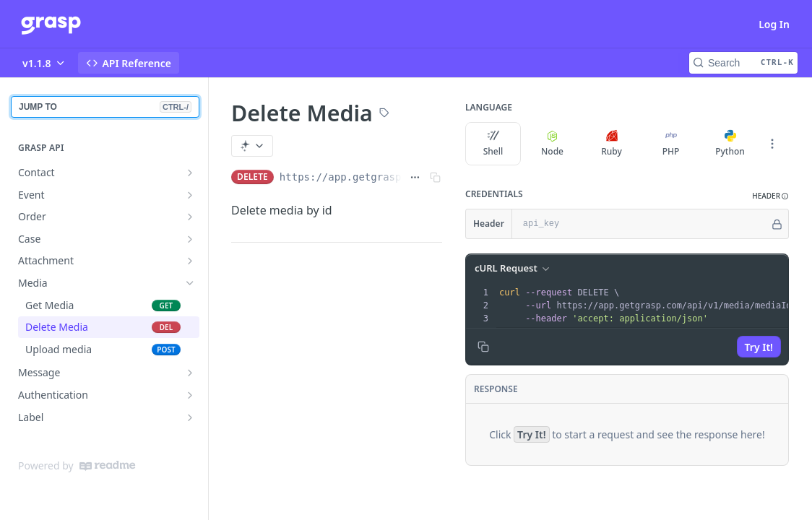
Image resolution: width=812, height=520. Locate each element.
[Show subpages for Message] (190, 373)
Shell (493, 144)
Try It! (759, 347)
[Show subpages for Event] (190, 195)
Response (496, 389)
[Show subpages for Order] (190, 217)
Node (552, 144)
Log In (774, 24)
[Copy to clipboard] (483, 347)
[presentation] (650, 305)
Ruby (612, 144)
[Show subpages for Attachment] (190, 261)
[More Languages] (772, 144)
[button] (770, 196)
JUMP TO (105, 107)
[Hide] (777, 224)
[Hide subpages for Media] (190, 283)
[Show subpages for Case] (190, 239)
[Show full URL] (415, 177)
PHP (671, 144)
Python (730, 144)
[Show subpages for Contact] (190, 173)
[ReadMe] (107, 466)
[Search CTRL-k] (743, 63)
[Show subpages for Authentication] (190, 395)
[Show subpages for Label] (190, 417)
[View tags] (384, 114)
